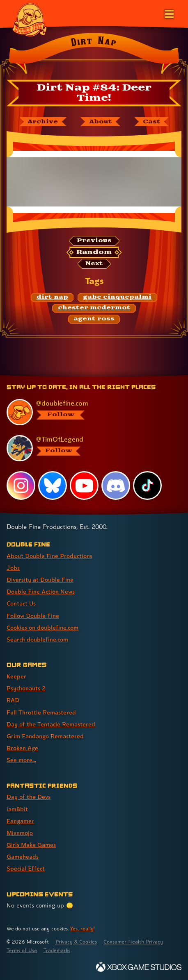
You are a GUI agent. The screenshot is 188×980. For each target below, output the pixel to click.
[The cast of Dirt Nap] (151, 122)
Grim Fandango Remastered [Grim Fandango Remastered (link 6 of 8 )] (45, 736)
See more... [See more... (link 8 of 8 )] (21, 760)
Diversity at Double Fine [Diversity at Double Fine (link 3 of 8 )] (40, 580)
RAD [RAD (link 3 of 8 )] (13, 700)
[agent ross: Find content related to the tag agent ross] (94, 319)
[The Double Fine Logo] (30, 19)
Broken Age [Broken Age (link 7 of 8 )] (22, 748)
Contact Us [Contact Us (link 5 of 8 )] (21, 603)
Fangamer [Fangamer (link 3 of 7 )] (20, 821)
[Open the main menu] (168, 13)
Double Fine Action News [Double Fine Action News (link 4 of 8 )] (41, 591)
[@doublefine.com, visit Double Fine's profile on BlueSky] (90, 412)
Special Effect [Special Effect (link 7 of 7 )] (26, 868)
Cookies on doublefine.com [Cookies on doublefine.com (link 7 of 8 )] (42, 627)
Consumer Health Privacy (133, 942)
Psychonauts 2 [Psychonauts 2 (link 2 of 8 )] (26, 688)
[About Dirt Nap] (100, 122)
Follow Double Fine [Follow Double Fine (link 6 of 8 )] (33, 616)
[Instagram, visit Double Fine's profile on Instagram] (21, 485)
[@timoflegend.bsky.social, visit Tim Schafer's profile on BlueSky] (90, 448)
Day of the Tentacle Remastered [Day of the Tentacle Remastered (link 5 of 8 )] (51, 724)
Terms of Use (22, 950)
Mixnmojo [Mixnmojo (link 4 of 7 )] (20, 833)
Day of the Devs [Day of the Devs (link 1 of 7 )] (29, 797)
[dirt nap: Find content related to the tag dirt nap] (52, 297)
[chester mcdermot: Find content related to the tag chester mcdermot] (94, 309)
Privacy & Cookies (76, 942)
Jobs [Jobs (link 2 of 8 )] (13, 568)
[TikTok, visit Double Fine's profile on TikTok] (147, 485)
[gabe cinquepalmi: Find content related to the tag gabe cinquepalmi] (117, 297)
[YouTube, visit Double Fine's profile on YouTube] (84, 485)
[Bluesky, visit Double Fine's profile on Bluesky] (53, 485)
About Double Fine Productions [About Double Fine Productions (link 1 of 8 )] (49, 556)
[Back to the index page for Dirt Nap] (94, 55)
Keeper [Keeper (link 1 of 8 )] (16, 676)
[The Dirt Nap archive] (43, 122)
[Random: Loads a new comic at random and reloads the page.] (94, 252)
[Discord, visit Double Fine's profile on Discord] (116, 485)
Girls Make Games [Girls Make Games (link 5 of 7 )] (31, 845)
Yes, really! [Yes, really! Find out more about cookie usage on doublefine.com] (82, 929)
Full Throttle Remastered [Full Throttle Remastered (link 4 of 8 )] (41, 712)
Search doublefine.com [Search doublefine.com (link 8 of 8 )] (37, 639)
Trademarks (57, 950)
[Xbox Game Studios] (139, 967)
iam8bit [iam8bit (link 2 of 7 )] (17, 809)
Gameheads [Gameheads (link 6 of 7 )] (23, 856)
